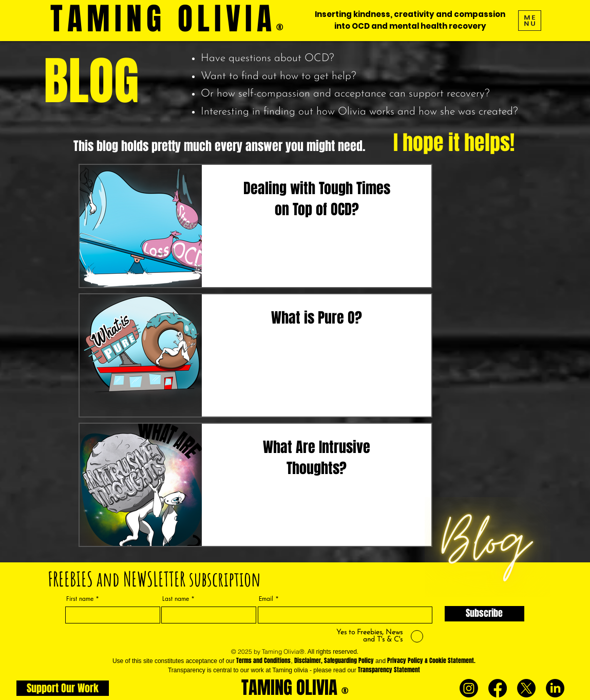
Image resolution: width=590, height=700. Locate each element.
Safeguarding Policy (349, 660)
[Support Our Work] (63, 688)
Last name (176, 599)
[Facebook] (498, 688)
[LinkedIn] (555, 688)
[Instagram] (469, 688)
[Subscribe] (484, 614)
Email (266, 599)
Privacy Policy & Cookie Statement (431, 660)
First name (80, 599)
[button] (530, 21)
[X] (526, 688)
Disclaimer (308, 660)
